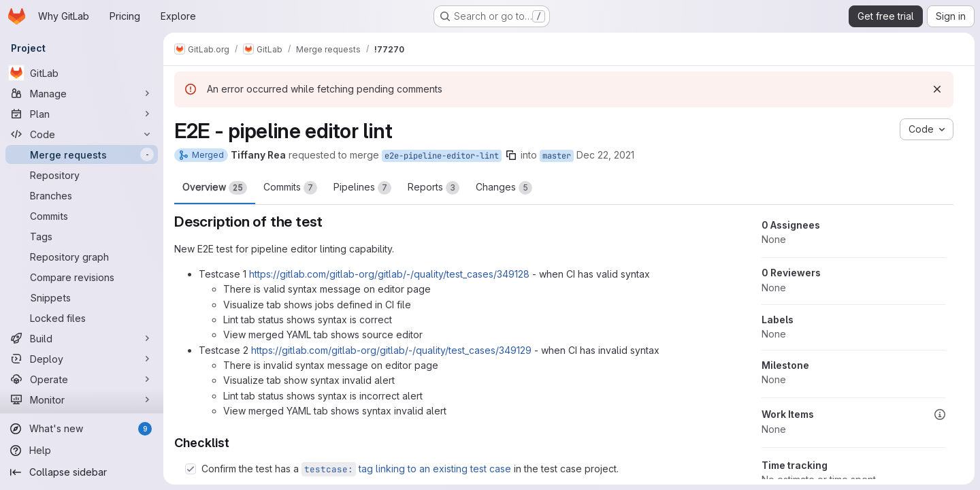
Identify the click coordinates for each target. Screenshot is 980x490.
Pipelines (362, 188)
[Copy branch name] (511, 155)
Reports (434, 188)
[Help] (82, 451)
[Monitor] (82, 399)
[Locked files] (82, 318)
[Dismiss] (937, 89)
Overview (215, 188)
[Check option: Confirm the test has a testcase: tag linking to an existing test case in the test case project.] (191, 469)
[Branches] (82, 195)
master (557, 156)
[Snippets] (82, 297)
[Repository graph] (82, 257)
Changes (504, 188)
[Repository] (82, 175)
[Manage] (82, 93)
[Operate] (82, 379)
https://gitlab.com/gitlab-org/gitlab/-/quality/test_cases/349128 (389, 274)
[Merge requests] (82, 154)
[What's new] (82, 429)
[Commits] (82, 216)
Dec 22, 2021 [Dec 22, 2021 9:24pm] (605, 155)
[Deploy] (82, 359)
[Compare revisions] (82, 277)
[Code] (82, 134)
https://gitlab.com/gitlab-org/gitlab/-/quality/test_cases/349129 (391, 350)
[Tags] (82, 236)
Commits (290, 188)
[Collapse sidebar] (82, 472)
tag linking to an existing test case (406, 469)
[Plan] (82, 114)
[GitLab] (82, 73)
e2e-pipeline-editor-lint (442, 156)
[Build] (82, 338)
